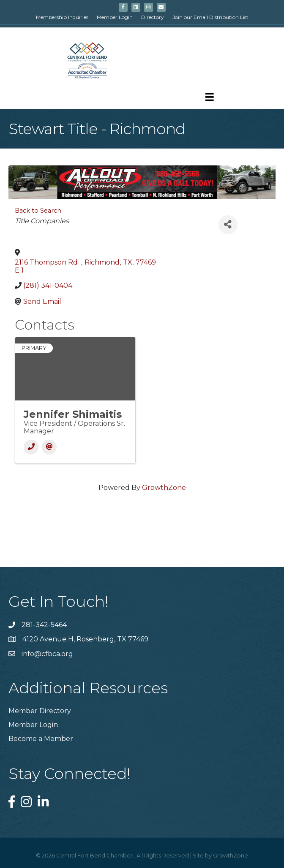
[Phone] (31, 447)
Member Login (115, 17)
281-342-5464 (44, 625)
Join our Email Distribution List (210, 17)
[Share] (228, 225)
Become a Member (41, 739)
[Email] (49, 447)
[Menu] (210, 97)
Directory (153, 17)
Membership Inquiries (62, 17)
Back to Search (38, 211)
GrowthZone (164, 488)
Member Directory (40, 711)
